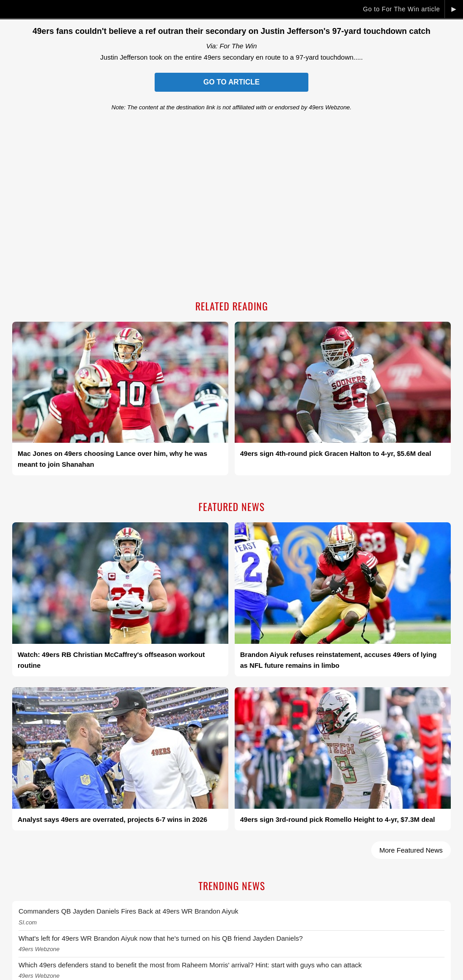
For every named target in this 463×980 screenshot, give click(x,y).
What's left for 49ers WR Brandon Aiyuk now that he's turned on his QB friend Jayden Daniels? (161, 938)
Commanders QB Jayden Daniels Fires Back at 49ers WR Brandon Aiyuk (128, 911)
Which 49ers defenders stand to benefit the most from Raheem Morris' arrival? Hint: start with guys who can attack (190, 965)
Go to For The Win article (402, 9)
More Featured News (411, 850)
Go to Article (231, 82)
